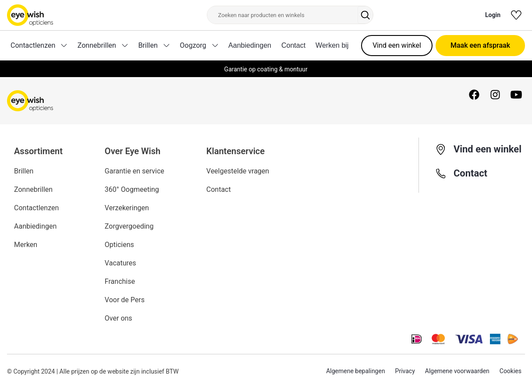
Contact (293, 45)
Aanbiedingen (250, 45)
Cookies (511, 371)
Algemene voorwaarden (457, 371)
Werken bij (332, 45)
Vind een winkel (397, 45)
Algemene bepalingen (355, 371)
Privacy (405, 371)
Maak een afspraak (480, 45)
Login (493, 15)
